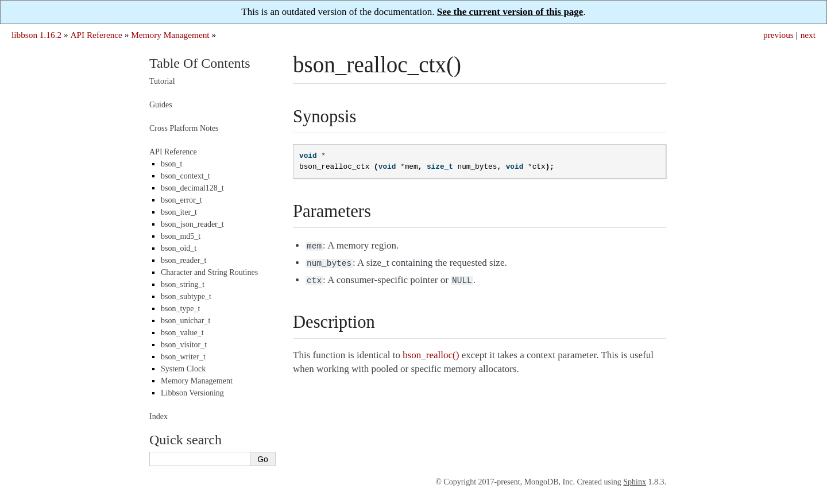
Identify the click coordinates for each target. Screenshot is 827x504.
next (808, 35)
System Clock (183, 369)
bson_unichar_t (186, 321)
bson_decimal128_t (192, 188)
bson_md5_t (181, 236)
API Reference (96, 35)
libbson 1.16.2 (36, 35)
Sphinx (635, 482)
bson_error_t (181, 200)
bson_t (171, 164)
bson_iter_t (179, 212)
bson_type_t (180, 309)
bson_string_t (183, 284)
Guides (161, 105)
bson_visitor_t (184, 345)
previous (778, 35)
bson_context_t (186, 176)
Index (159, 416)
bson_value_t (182, 333)
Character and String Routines (209, 272)
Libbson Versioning (192, 393)
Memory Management (170, 35)
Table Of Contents (200, 63)
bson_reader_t (183, 260)
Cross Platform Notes (184, 128)
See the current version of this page (510, 12)
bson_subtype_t (186, 296)
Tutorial (162, 81)
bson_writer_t (183, 357)
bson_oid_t (179, 248)
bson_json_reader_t (192, 224)
